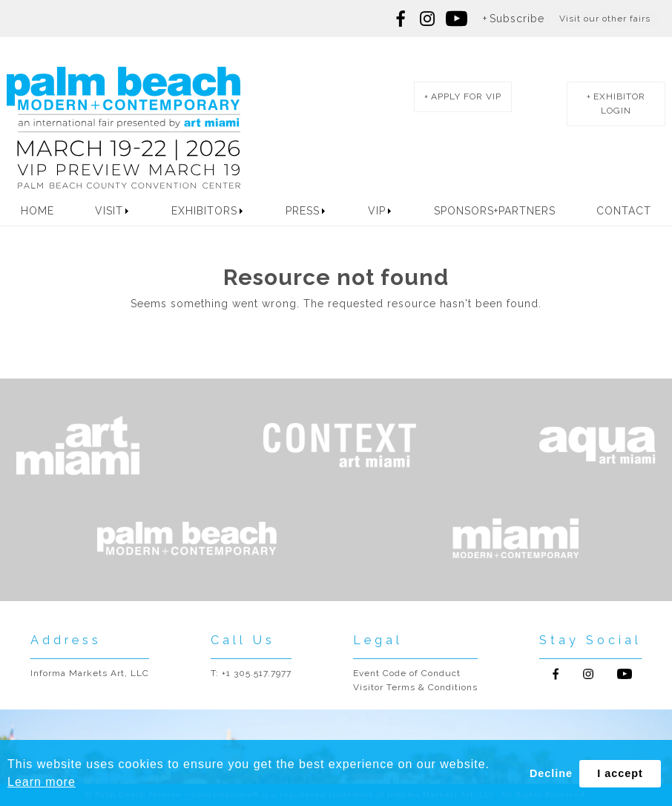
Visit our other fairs (605, 19)
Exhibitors (204, 211)
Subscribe (517, 19)
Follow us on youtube (457, 19)
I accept (620, 773)
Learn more (42, 782)
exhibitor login (619, 104)
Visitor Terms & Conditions (415, 687)
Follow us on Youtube (625, 674)
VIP (377, 211)
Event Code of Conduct (407, 673)
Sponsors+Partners (495, 211)
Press (303, 211)
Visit (109, 211)
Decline (551, 773)
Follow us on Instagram (427, 19)
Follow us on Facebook (401, 19)
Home (37, 211)
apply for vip (466, 96)
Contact (624, 211)
